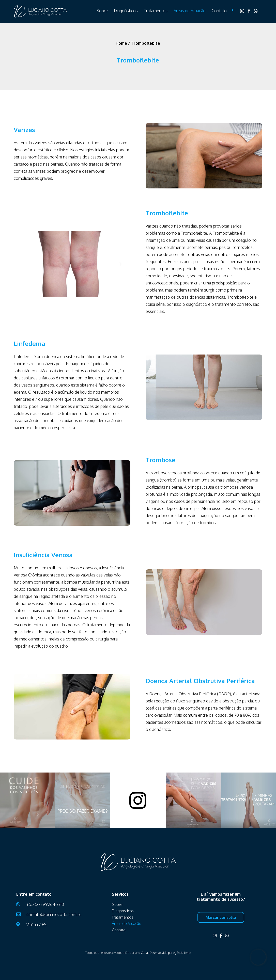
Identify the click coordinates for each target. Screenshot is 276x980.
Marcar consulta (221, 917)
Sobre (102, 11)
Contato (219, 11)
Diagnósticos (126, 11)
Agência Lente (182, 953)
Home (121, 43)
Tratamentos (156, 11)
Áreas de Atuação (190, 11)
